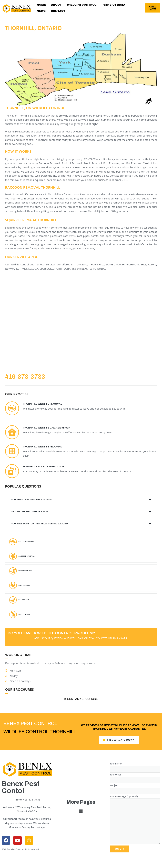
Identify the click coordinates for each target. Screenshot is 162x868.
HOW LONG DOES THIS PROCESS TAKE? (32, 504)
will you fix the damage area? (29, 516)
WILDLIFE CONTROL (80, 6)
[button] (80, 6)
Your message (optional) (135, 824)
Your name (135, 770)
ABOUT (55, 6)
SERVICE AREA (112, 6)
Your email (135, 781)
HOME (41, 6)
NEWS (131, 6)
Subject (135, 792)
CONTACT (43, 14)
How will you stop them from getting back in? (39, 528)
